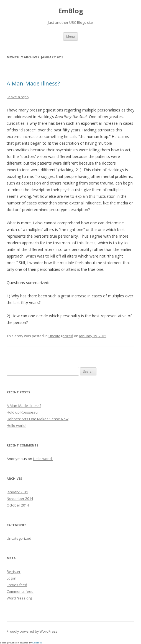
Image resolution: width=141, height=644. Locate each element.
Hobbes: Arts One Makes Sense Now (38, 419)
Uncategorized (61, 336)
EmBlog (71, 11)
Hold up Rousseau (22, 412)
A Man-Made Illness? (33, 83)
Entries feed (17, 585)
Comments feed (20, 591)
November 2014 (20, 498)
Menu (70, 36)
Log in (11, 578)
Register (14, 572)
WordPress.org (19, 598)
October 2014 (18, 505)
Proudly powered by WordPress (32, 631)
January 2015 (17, 492)
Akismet (37, 642)
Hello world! (16, 425)
